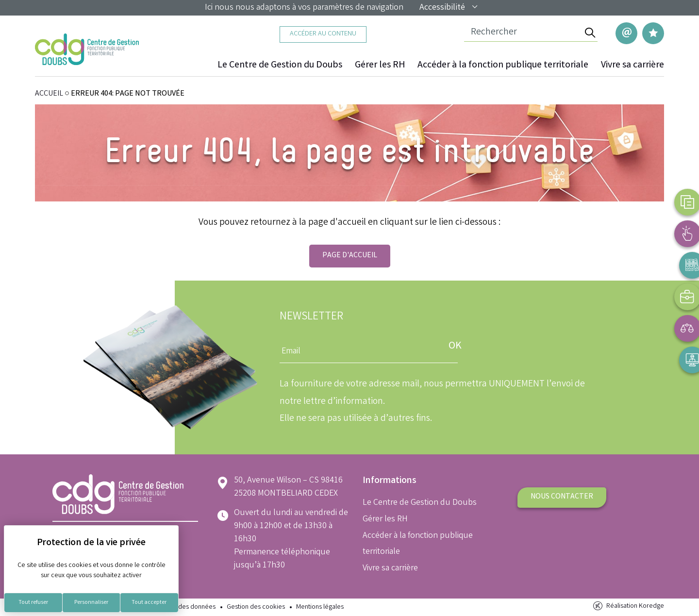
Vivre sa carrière (632, 66)
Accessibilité (449, 8)
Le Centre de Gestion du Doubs (281, 66)
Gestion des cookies (256, 608)
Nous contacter (562, 497)
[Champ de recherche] (523, 33)
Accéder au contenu (323, 34)
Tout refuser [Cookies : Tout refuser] (33, 603)
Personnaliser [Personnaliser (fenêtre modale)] (91, 603)
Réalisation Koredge (628, 607)
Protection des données (181, 608)
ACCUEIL (49, 94)
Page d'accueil (350, 256)
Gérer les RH (381, 66)
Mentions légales (320, 608)
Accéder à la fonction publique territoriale (503, 66)
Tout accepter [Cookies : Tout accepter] (149, 603)
